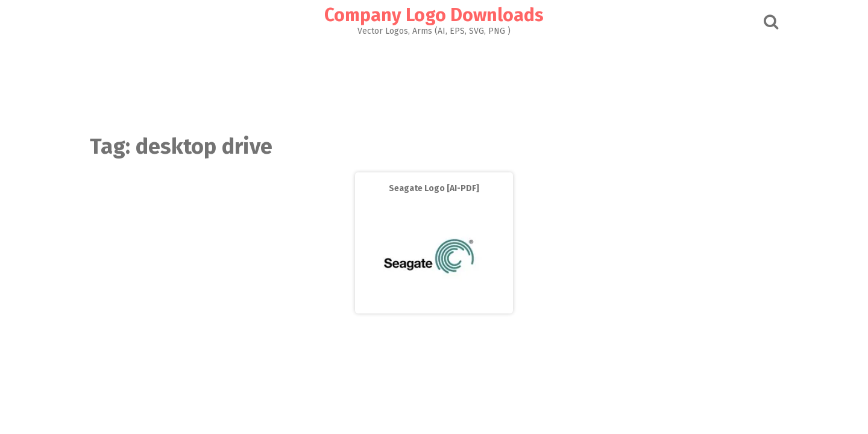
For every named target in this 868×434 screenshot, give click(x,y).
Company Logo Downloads (434, 15)
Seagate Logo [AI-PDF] (434, 188)
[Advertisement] (434, 82)
